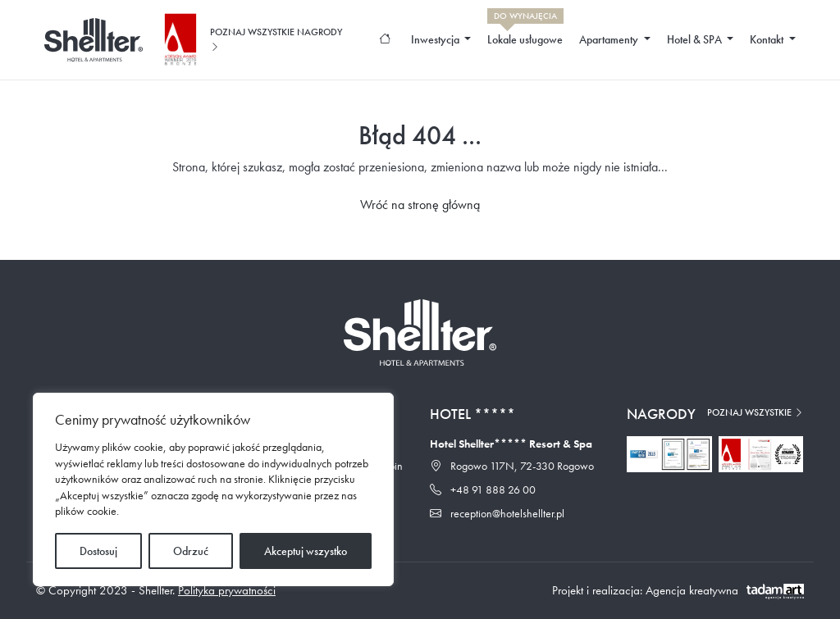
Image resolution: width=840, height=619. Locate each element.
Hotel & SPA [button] (696, 39)
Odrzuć (191, 551)
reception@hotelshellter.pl (497, 513)
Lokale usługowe (525, 35)
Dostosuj (98, 551)
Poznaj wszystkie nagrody (276, 39)
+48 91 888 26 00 (483, 489)
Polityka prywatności (227, 590)
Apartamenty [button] (610, 39)
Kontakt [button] (768, 39)
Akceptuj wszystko (306, 551)
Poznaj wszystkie (756, 412)
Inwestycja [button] (436, 39)
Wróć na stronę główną (420, 205)
